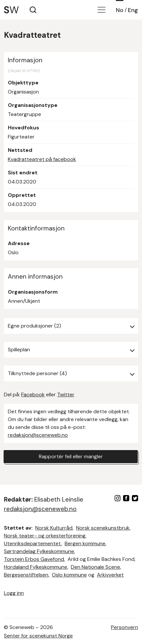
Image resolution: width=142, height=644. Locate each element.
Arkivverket (110, 575)
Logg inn (14, 593)
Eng (133, 10)
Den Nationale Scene (95, 567)
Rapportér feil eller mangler (71, 456)
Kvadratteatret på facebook (42, 159)
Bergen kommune (85, 543)
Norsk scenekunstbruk (103, 528)
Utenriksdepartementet (32, 543)
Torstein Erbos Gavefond (34, 559)
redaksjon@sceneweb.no (38, 435)
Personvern (125, 627)
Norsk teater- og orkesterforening (45, 536)
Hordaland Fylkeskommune (36, 567)
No (120, 10)
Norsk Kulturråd (54, 528)
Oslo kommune (69, 575)
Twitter (66, 395)
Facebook (33, 395)
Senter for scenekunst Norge (38, 636)
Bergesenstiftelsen (26, 575)
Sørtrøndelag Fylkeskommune (39, 551)
